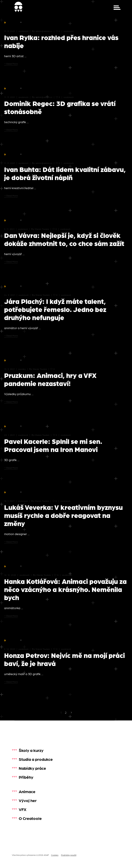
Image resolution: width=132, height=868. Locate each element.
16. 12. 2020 (10, 575)
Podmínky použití (69, 855)
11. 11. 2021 (10, 31)
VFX (23, 809)
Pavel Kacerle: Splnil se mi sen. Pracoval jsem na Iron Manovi (53, 445)
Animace (27, 791)
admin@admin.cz (44, 31)
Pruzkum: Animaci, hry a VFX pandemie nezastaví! (50, 379)
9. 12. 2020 (10, 649)
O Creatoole (30, 818)
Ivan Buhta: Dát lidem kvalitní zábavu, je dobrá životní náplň (65, 173)
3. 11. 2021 (9, 229)
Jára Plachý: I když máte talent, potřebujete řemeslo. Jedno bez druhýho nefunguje (55, 309)
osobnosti (24, 31)
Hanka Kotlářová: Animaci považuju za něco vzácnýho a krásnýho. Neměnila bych (65, 589)
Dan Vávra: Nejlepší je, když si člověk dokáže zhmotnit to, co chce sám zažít (64, 239)
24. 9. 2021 (10, 295)
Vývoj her (28, 800)
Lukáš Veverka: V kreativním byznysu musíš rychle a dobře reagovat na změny (63, 515)
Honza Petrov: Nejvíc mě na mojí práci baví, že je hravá (64, 659)
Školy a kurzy (31, 750)
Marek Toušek (42, 229)
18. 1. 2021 (9, 501)
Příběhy (26, 777)
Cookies (55, 855)
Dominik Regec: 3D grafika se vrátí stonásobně (60, 107)
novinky (22, 369)
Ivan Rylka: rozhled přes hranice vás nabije (61, 41)
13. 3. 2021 (9, 369)
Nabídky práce (32, 768)
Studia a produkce (36, 759)
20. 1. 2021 (9, 435)
